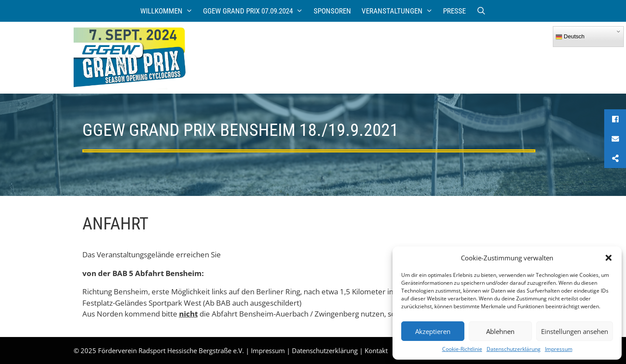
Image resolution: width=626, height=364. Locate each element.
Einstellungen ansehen (575, 331)
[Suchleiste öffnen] (481, 11)
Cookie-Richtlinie (462, 349)
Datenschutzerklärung (514, 349)
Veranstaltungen (400, 11)
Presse (454, 11)
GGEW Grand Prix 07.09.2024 (256, 11)
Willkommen (169, 11)
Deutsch (570, 37)
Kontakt (376, 351)
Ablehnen (500, 331)
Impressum (559, 349)
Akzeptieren (433, 331)
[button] (609, 258)
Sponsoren (332, 11)
